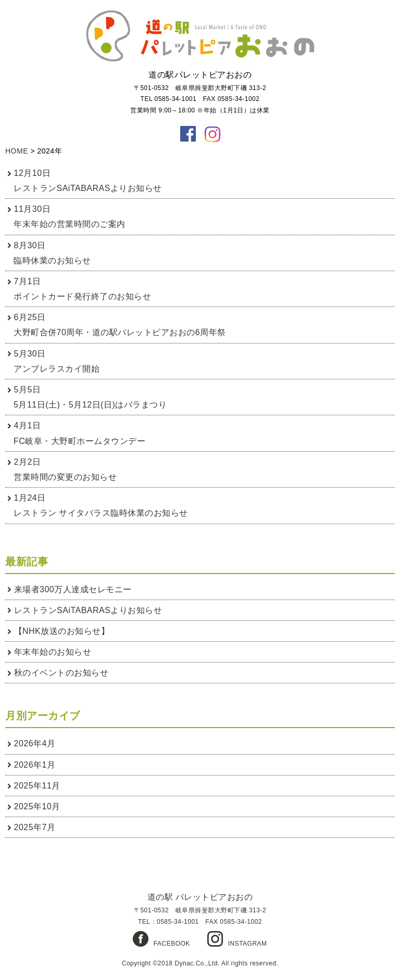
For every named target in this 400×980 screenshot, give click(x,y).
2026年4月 (35, 743)
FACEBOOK (172, 944)
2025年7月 (35, 827)
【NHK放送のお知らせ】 (62, 631)
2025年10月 (37, 806)
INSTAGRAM (248, 944)
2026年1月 (35, 765)
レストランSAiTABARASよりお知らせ (88, 610)
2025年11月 (37, 786)
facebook (188, 134)
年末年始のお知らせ (53, 652)
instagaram (212, 134)
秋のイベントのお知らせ (61, 673)
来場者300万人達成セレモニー (73, 589)
